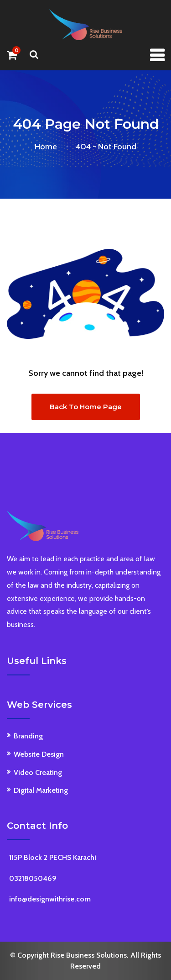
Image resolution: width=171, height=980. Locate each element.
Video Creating (38, 772)
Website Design (39, 754)
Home (48, 147)
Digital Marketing (41, 790)
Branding (28, 736)
